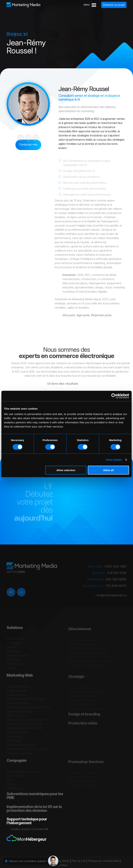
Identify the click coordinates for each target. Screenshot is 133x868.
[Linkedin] (21, 595)
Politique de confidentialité (101, 861)
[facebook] (11, 595)
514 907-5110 (117, 575)
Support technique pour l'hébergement (27, 826)
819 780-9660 (116, 581)
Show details (114, 460)
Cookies (60, 865)
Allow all (108, 470)
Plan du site (75, 861)
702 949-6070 (116, 588)
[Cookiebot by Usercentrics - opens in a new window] (114, 396)
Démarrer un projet (114, 5)
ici (50, 829)
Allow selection (66, 470)
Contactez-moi (28, 145)
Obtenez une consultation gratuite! (27, 861)
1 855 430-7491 (115, 568)
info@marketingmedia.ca (111, 597)
